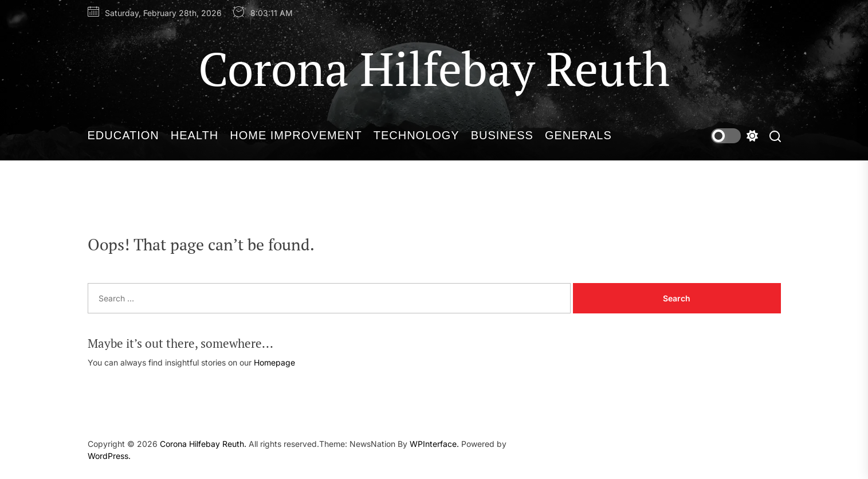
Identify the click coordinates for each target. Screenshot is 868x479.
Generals (578, 135)
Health (195, 135)
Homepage (274, 362)
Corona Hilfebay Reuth (434, 68)
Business (502, 135)
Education (123, 135)
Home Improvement (296, 135)
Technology (417, 135)
